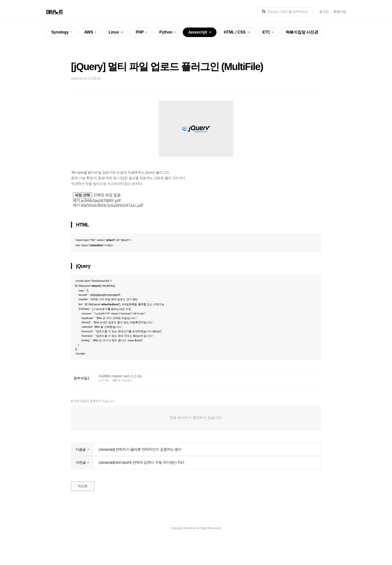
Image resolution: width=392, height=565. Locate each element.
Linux (116, 32)
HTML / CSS (237, 32)
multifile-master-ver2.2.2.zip (120, 401)
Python (167, 32)
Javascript (200, 32)
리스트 (84, 511)
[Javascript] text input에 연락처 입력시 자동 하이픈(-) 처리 (141, 487)
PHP (141, 32)
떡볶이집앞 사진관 (302, 32)
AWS (90, 32)
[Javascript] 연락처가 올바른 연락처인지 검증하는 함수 (140, 474)
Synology (61, 32)
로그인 (324, 12)
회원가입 (340, 12)
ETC (268, 32)
